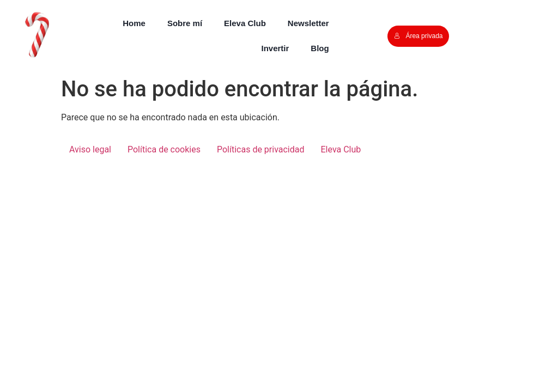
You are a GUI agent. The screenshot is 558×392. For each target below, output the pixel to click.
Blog (320, 48)
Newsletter (308, 23)
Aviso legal (90, 149)
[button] (35, 35)
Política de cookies (164, 149)
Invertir (275, 48)
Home (134, 23)
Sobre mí (185, 23)
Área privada (418, 36)
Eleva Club (245, 23)
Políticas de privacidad (261, 149)
